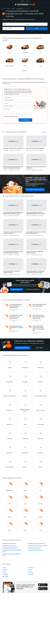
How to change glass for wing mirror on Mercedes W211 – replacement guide (16, 307)
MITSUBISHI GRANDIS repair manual (35, 551)
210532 (4, 568)
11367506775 (31, 568)
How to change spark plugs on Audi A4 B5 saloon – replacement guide (16, 328)
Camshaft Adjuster (20, 8)
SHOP (23, 1)
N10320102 (30, 573)
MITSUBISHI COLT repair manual (9, 546)
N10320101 (5, 570)
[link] (9, 84)
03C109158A (31, 575)
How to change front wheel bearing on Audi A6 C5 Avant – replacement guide (39, 317)
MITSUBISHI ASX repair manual (34, 548)
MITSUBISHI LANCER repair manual (10, 548)
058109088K (5, 577)
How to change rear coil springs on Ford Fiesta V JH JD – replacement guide (16, 317)
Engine (13, 8)
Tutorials (8, 8)
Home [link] (4, 8)
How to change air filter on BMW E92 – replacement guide (39, 306)
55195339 (30, 570)
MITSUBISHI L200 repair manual (9, 544)
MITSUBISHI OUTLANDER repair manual (36, 544)
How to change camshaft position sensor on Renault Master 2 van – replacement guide (38, 329)
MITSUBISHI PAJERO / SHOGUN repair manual (38, 546)
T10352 (4, 573)
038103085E (5, 575)
